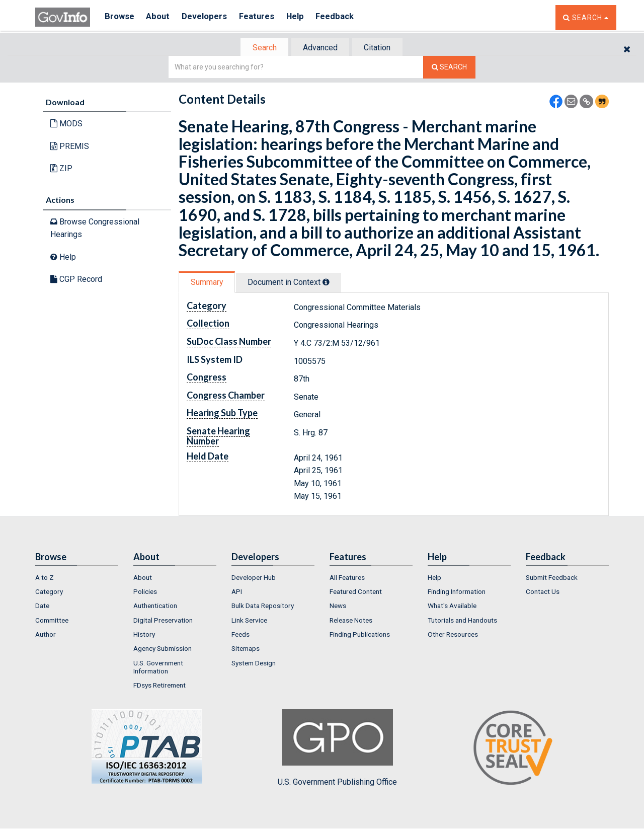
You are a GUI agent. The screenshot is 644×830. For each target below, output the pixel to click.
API (237, 592)
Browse (120, 17)
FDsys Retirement (159, 686)
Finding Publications (360, 635)
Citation (380, 48)
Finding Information (457, 592)
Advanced (320, 48)
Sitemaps (246, 649)
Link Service (249, 621)
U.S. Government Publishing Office (337, 749)
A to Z (45, 578)
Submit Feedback (552, 578)
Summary (208, 283)
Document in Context (293, 283)
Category (49, 592)
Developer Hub (254, 578)
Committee (52, 621)
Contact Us (543, 592)
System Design (254, 664)
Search (262, 48)
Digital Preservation (163, 621)
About (161, 17)
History (144, 635)
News (338, 607)
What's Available (452, 607)
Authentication (155, 607)
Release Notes (351, 621)
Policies (145, 592)
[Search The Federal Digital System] (449, 68)
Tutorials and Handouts (462, 621)
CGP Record (76, 280)
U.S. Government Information (158, 668)
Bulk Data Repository (263, 607)
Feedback (348, 17)
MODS (66, 125)
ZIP (61, 169)
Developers (210, 17)
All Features (347, 578)
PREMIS (70, 147)
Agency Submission (163, 649)
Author (46, 635)
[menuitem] (77, 578)
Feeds (240, 635)
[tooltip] (330, 283)
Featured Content (356, 592)
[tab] (262, 48)
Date (42, 607)
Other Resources (453, 635)
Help (305, 17)
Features (264, 17)
